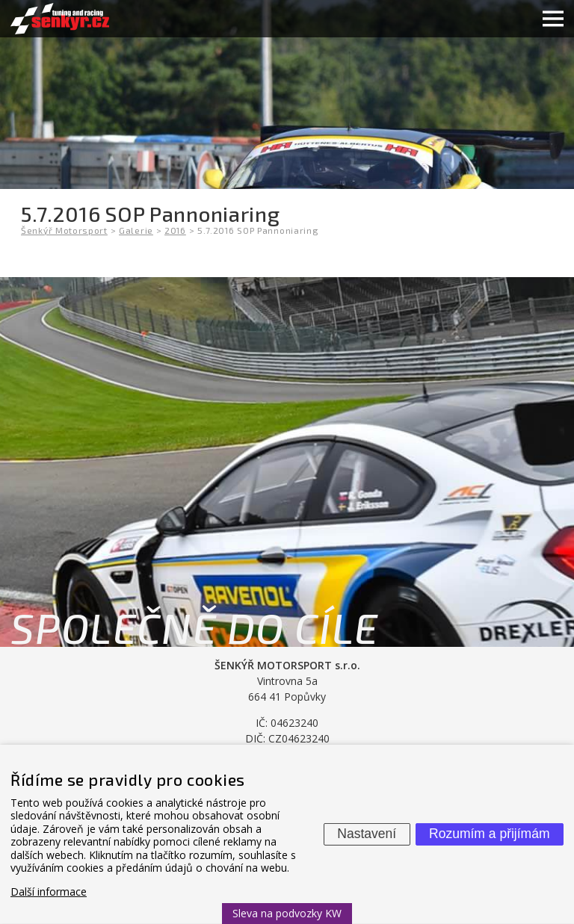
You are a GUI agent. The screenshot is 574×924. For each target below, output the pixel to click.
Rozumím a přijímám (489, 834)
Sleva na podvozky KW (287, 913)
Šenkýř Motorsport (64, 230)
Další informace (49, 892)
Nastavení (367, 834)
